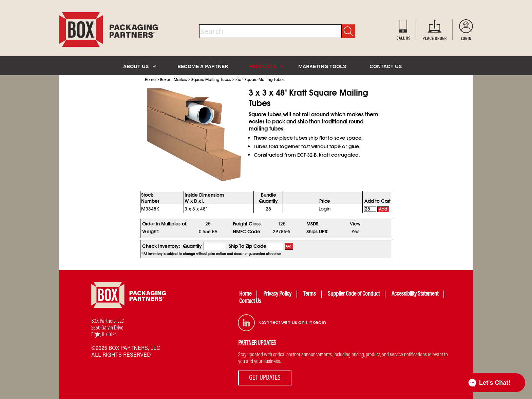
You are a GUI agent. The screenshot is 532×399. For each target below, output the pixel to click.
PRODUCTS (266, 66)
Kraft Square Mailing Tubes (260, 80)
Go (289, 246)
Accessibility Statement (415, 294)
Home (150, 80)
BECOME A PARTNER (203, 66)
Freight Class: (247, 224)
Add (383, 209)
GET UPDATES (265, 378)
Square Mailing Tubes (211, 80)
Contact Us (250, 302)
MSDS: (313, 224)
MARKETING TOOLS (322, 66)
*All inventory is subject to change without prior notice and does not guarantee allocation (212, 254)
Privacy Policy (277, 294)
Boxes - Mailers (174, 80)
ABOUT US (140, 66)
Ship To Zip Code (248, 246)
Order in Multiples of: (165, 224)
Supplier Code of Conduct (354, 294)
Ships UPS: (317, 232)
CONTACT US (386, 66)
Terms (310, 294)
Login (325, 209)
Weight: (151, 232)
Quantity (192, 246)
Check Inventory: (161, 246)
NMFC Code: (247, 232)
